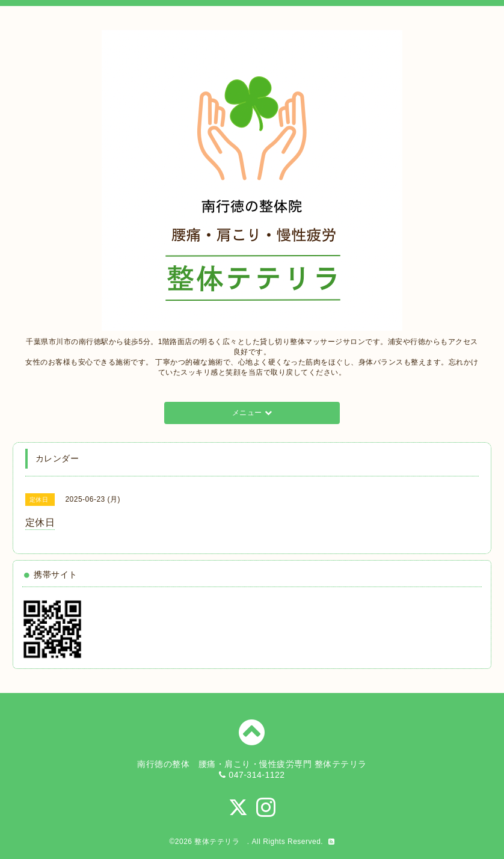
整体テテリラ (221, 842)
